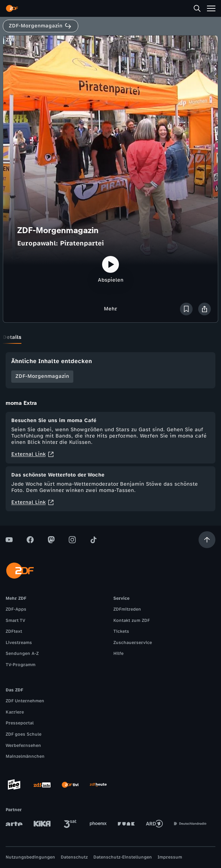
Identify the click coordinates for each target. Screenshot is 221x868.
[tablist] (110, 337)
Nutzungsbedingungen (30, 857)
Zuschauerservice (133, 643)
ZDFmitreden (127, 609)
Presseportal (20, 723)
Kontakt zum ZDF (132, 620)
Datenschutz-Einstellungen (123, 857)
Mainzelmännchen (25, 756)
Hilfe (118, 653)
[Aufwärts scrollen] (207, 540)
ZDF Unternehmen (25, 701)
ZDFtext (14, 631)
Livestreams (19, 643)
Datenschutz (74, 857)
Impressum (170, 857)
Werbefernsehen (23, 745)
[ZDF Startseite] (12, 8)
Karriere (15, 712)
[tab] (12, 337)
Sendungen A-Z (22, 653)
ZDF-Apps (16, 609)
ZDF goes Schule (24, 734)
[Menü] (211, 8)
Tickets (121, 631)
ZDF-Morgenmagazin (42, 376)
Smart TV (15, 620)
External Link (33, 454)
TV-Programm (21, 665)
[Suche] (197, 8)
